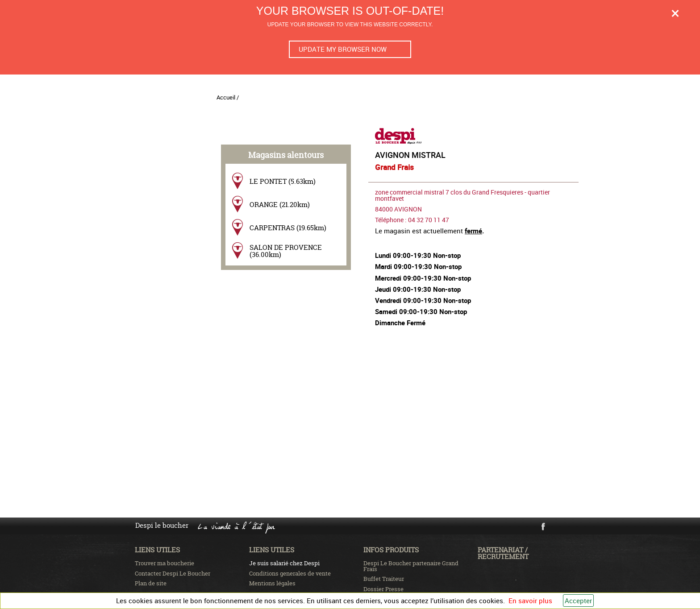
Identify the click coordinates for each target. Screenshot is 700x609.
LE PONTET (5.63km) (283, 181)
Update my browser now (343, 49)
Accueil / (228, 97)
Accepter (578, 601)
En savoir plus (530, 601)
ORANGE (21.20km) (280, 205)
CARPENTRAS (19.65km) (288, 228)
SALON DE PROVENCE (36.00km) (286, 251)
